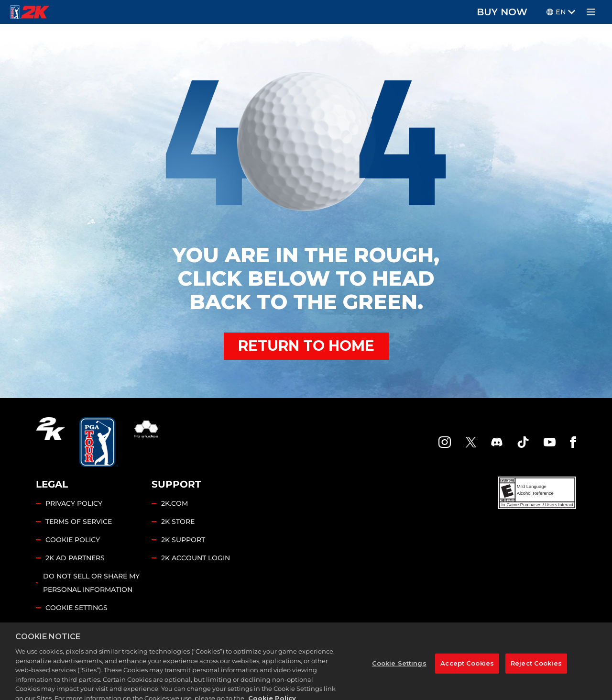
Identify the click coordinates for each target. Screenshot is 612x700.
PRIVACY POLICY (74, 503)
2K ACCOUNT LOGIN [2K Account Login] (196, 558)
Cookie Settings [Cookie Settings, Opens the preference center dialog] (399, 670)
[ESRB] (537, 493)
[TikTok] (523, 442)
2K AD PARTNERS (75, 558)
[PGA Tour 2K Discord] (497, 442)
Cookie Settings (76, 608)
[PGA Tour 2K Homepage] (29, 12)
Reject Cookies (536, 670)
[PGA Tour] (99, 442)
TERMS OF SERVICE (79, 522)
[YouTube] (550, 442)
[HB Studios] (146, 442)
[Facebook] (573, 442)
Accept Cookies (467, 670)
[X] (471, 442)
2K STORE (178, 522)
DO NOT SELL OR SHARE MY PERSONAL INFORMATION (91, 583)
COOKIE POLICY (73, 540)
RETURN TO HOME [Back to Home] (306, 346)
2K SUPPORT (183, 540)
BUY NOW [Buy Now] (502, 12)
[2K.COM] (50, 442)
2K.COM (175, 503)
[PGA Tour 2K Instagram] (445, 442)
